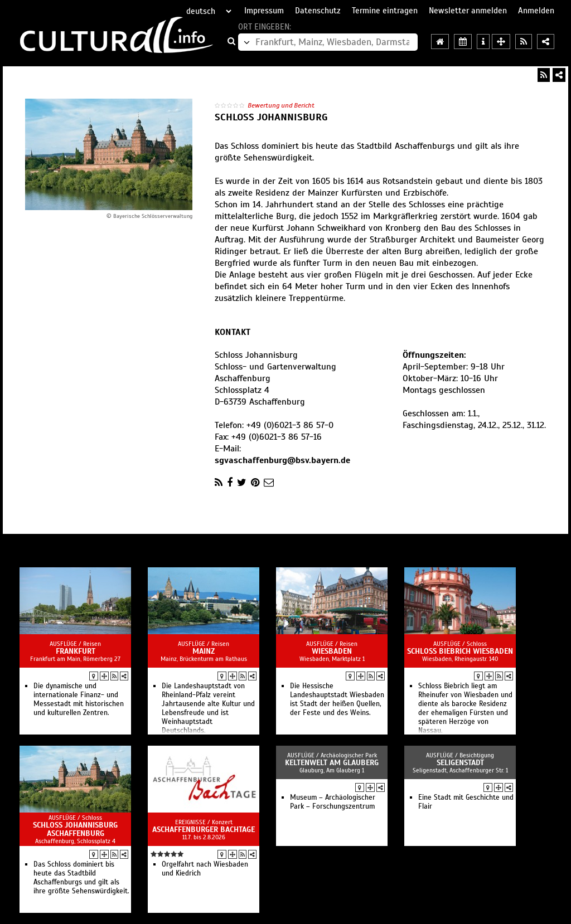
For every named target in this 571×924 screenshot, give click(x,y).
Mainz (204, 651)
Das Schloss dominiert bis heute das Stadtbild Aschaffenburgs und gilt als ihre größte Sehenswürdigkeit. (81, 878)
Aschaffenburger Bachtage (204, 830)
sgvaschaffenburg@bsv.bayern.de (282, 460)
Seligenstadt (460, 763)
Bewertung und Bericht (281, 105)
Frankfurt (76, 651)
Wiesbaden (332, 651)
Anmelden (536, 11)
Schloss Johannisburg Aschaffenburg (75, 829)
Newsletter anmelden (468, 11)
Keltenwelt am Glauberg (332, 763)
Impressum (264, 11)
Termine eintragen (385, 11)
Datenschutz (318, 11)
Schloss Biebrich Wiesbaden (460, 651)
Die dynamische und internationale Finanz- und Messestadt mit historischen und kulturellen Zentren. (79, 699)
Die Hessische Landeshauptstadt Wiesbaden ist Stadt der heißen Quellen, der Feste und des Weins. (337, 699)
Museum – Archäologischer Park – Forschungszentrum (333, 802)
